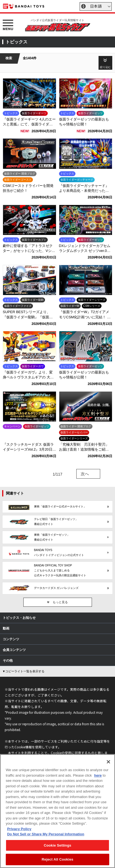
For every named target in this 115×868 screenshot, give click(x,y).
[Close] (108, 762)
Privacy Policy (19, 829)
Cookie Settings (57, 845)
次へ (85, 474)
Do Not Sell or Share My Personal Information (46, 834)
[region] (57, 811)
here (98, 775)
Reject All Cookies (57, 859)
